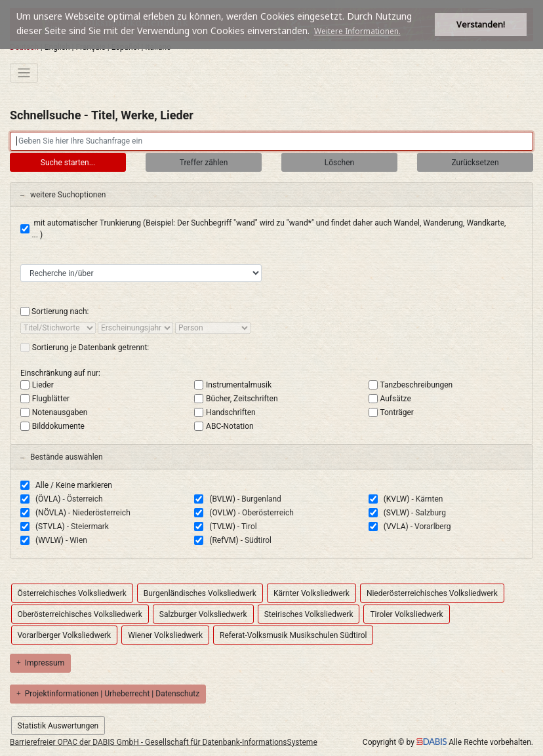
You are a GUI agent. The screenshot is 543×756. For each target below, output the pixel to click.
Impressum (40, 663)
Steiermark (90, 527)
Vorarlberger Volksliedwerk (65, 635)
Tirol (249, 527)
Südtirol (258, 540)
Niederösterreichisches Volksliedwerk (432, 593)
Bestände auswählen (62, 457)
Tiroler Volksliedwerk (406, 614)
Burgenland (261, 499)
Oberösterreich (268, 513)
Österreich (85, 499)
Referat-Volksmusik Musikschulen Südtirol (293, 635)
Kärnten (430, 499)
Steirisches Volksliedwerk (309, 614)
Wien (78, 540)
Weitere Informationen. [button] (357, 31)
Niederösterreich (101, 513)
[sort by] (58, 328)
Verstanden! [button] (481, 25)
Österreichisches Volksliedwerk (72, 593)
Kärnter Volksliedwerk (312, 593)
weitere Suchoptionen (63, 195)
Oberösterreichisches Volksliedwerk (80, 614)
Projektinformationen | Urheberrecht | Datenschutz (108, 694)
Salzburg (431, 513)
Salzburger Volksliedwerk (203, 614)
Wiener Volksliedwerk (165, 635)
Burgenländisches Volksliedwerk (200, 593)
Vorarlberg (432, 527)
